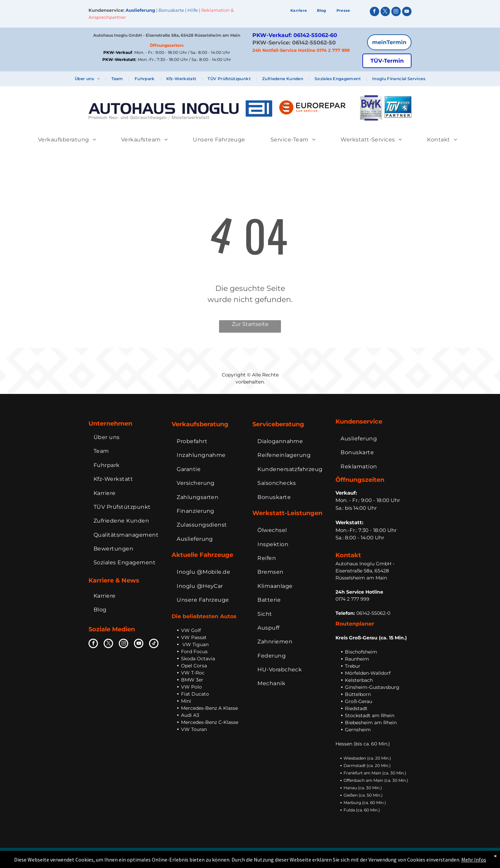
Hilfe (193, 10)
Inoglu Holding (219, 854)
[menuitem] (299, 11)
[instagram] (396, 12)
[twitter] (385, 12)
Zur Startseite (250, 324)
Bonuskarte (171, 10)
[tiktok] (154, 644)
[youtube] (407, 12)
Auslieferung (140, 10)
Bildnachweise (375, 854)
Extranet (403, 854)
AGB (320, 854)
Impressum (299, 854)
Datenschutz (342, 854)
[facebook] (374, 12)
